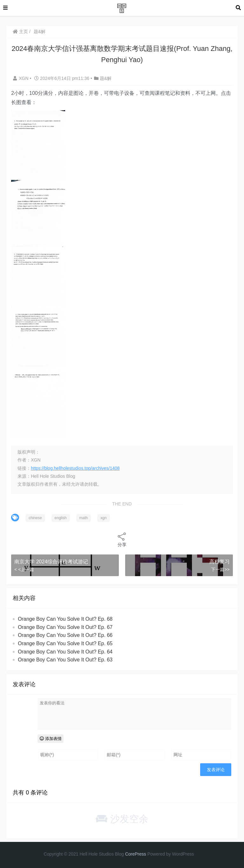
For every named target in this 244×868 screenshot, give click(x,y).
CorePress (136, 854)
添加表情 (51, 739)
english (61, 518)
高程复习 (220, 562)
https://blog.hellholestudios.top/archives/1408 (75, 468)
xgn (103, 518)
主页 (20, 32)
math (84, 518)
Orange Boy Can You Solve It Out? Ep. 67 (65, 627)
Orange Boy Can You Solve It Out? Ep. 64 (65, 652)
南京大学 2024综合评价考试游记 (51, 562)
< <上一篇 (24, 569)
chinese (35, 518)
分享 (122, 539)
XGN (21, 78)
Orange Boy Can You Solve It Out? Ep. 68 (65, 619)
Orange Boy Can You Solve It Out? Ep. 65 (65, 643)
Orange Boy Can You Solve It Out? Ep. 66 (65, 635)
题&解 (40, 32)
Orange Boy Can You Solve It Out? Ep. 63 (65, 660)
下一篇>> (220, 569)
